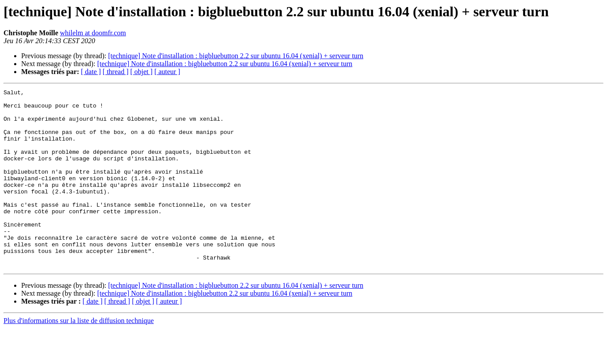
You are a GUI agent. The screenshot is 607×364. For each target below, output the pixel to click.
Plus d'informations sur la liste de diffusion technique (79, 356)
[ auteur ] (167, 72)
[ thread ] (116, 72)
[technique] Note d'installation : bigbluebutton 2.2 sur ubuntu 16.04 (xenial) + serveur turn (236, 56)
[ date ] (91, 72)
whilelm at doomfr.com (93, 33)
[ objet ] (141, 72)
